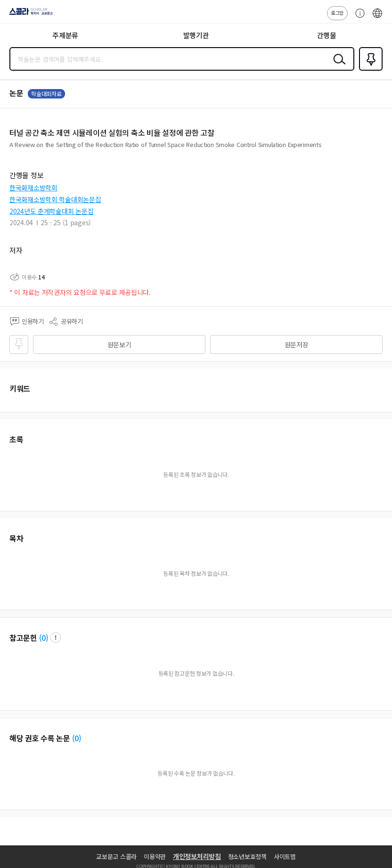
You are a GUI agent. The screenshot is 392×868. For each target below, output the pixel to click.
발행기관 (196, 35)
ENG (377, 18)
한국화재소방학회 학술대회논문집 (55, 199)
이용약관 (155, 856)
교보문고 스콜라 (116, 856)
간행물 (327, 35)
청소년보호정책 (247, 856)
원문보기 (119, 344)
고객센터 (358, 18)
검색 (337, 66)
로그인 (337, 12)
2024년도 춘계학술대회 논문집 (51, 211)
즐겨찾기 (369, 70)
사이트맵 (285, 856)
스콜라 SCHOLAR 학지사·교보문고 (29, 15)
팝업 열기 (56, 638)
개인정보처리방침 (197, 856)
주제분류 (65, 35)
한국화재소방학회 (33, 188)
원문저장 (297, 344)
